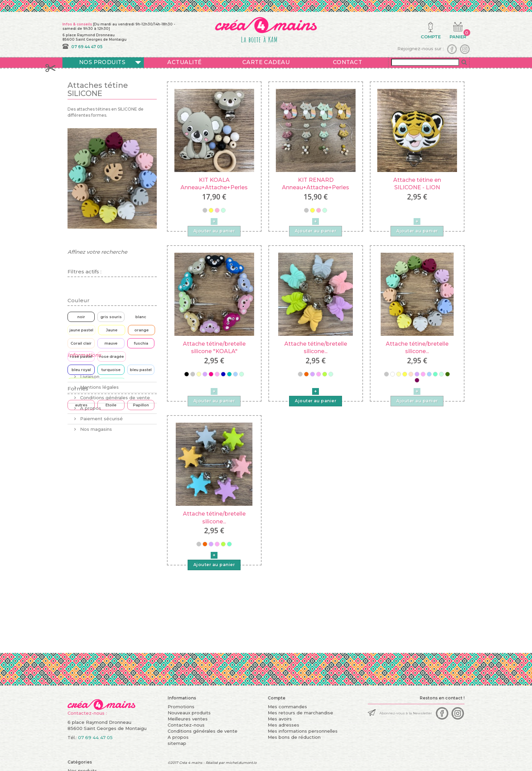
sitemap (177, 743)
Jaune (112, 330)
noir (81, 317)
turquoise (111, 370)
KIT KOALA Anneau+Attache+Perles (214, 184)
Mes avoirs (280, 719)
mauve (111, 343)
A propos (90, 495)
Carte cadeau (266, 62)
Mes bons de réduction (294, 737)
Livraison (89, 463)
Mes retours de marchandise (300, 713)
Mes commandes (287, 707)
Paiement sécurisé (101, 505)
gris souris (111, 317)
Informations (84, 444)
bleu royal (81, 370)
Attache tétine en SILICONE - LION (417, 184)
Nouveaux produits (189, 713)
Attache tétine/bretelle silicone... (316, 348)
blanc (141, 317)
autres (81, 405)
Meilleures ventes (188, 719)
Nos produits (102, 62)
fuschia (141, 343)
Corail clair (81, 343)
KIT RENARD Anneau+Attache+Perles (316, 184)
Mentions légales (99, 474)
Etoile (111, 405)
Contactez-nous (186, 725)
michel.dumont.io (241, 763)
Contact (347, 62)
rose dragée (112, 356)
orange (141, 330)
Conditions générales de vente (114, 484)
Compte (277, 698)
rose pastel (81, 356)
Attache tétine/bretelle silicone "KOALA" (214, 348)
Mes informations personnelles (303, 731)
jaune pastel (81, 330)
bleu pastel (141, 370)
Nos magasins (95, 516)
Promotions (181, 707)
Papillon (141, 405)
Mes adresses (283, 725)
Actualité (184, 62)
